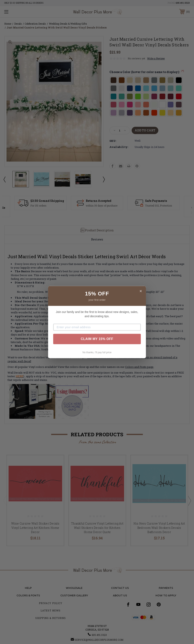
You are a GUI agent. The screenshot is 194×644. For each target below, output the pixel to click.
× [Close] (141, 291)
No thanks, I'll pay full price (97, 352)
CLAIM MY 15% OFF (97, 339)
